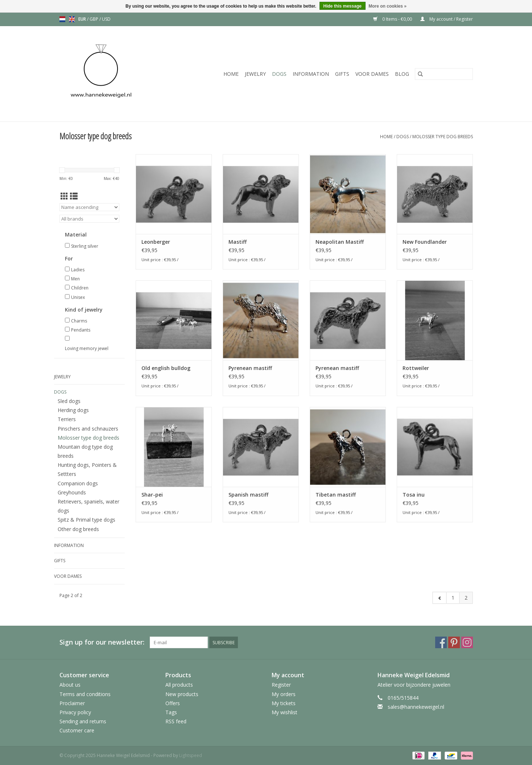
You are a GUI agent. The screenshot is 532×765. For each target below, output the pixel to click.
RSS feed (176, 721)
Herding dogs (73, 410)
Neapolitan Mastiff (340, 242)
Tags (171, 712)
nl (62, 19)
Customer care (77, 730)
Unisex (78, 297)
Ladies (78, 270)
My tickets (284, 703)
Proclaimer (72, 703)
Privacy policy (75, 712)
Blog (402, 74)
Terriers (67, 419)
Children (80, 288)
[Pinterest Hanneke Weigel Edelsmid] (454, 642)
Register (281, 685)
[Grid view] (64, 196)
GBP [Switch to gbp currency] (94, 19)
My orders (284, 694)
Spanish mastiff (248, 495)
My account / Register (447, 19)
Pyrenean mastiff (250, 368)
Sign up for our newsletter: (102, 642)
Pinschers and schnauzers (88, 429)
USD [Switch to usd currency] (106, 19)
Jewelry (255, 74)
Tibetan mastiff (336, 495)
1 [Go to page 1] (453, 598)
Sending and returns (83, 721)
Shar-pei (152, 495)
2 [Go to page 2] (466, 598)
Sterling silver (85, 246)
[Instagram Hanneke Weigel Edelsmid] (467, 642)
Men (75, 279)
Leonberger (156, 242)
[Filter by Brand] (89, 219)
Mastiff (238, 242)
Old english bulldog (166, 368)
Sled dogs (69, 401)
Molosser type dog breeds (443, 137)
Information (311, 74)
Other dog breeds (78, 529)
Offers (173, 703)
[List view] (74, 196)
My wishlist (284, 712)
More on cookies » (387, 6)
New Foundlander (425, 242)
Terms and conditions (85, 694)
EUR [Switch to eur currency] (83, 19)
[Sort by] (89, 207)
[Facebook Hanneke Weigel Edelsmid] (441, 642)
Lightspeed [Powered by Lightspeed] (191, 755)
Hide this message (343, 6)
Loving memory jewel (87, 348)
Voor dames (372, 74)
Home (231, 74)
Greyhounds (72, 492)
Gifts (342, 74)
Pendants (81, 330)
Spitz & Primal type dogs (86, 520)
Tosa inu (414, 495)
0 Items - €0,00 (393, 19)
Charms (79, 321)
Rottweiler (416, 368)
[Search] (444, 74)
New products (182, 694)
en (72, 19)
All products (179, 685)
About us (70, 685)
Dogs (279, 74)
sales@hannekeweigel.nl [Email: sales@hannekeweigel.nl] (416, 707)
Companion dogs (78, 483)
